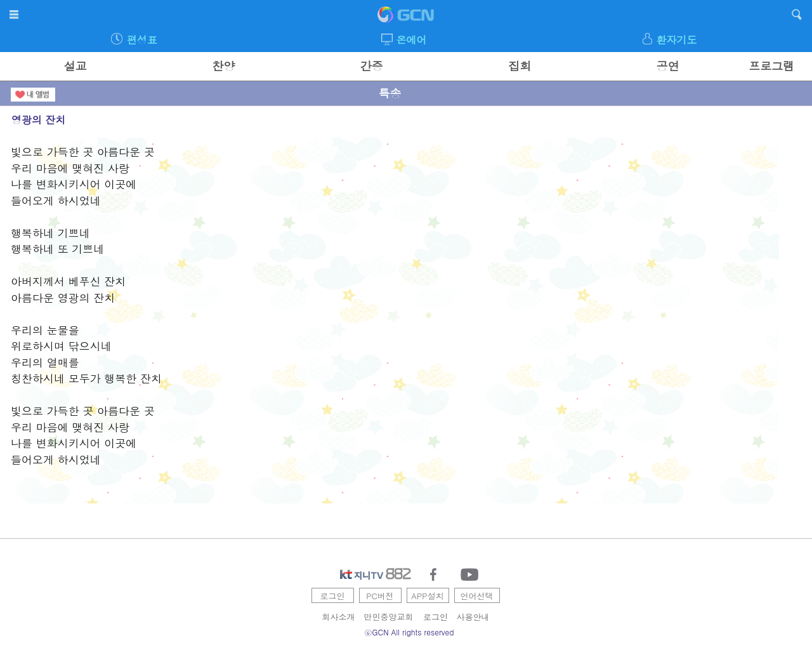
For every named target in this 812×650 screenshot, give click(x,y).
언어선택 (477, 596)
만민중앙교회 (389, 617)
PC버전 (380, 596)
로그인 (333, 596)
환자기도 (676, 40)
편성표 (142, 40)
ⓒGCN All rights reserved (409, 632)
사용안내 (473, 617)
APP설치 (427, 596)
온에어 (412, 40)
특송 (390, 93)
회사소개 (339, 617)
